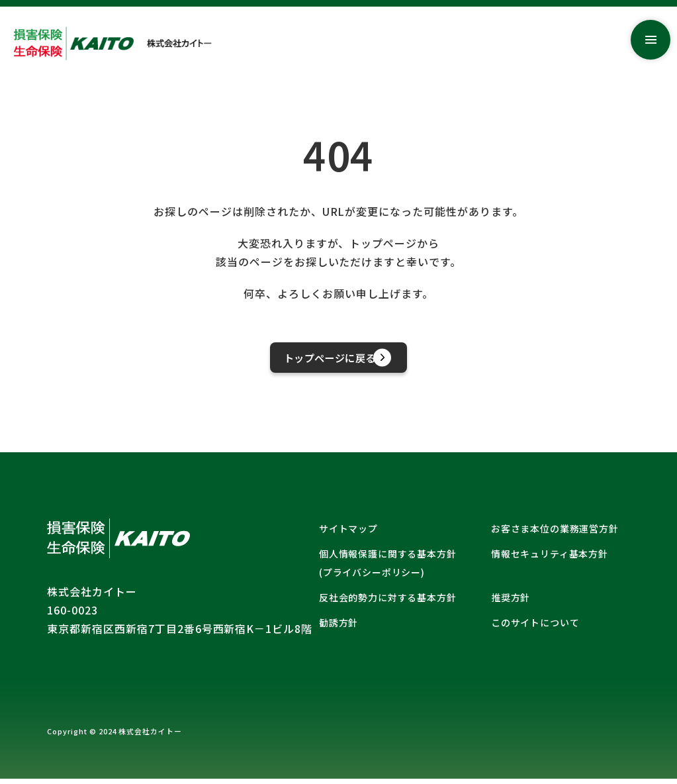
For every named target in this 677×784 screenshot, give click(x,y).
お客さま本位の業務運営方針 (555, 534)
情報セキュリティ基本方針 (550, 559)
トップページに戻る (348, 360)
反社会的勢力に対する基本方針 (388, 603)
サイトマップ (348, 534)
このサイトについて (535, 628)
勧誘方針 (338, 628)
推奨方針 (511, 603)
